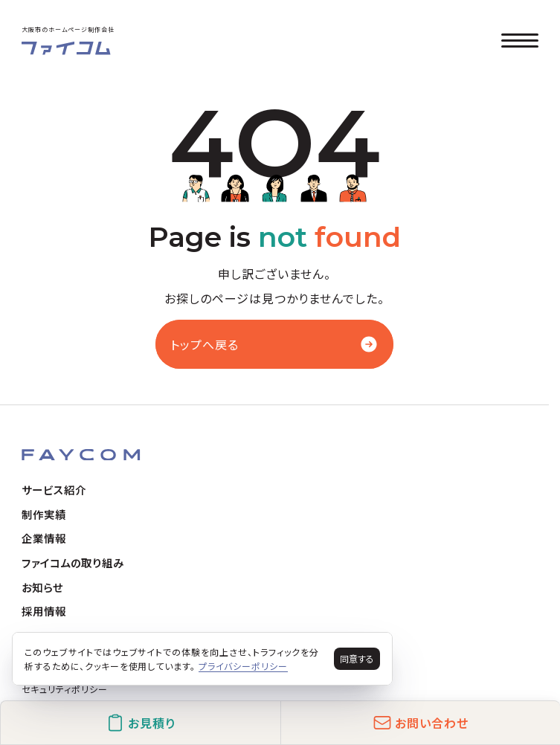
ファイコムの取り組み (73, 562)
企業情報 (44, 538)
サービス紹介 (54, 490)
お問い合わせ (421, 723)
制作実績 (44, 514)
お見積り (141, 723)
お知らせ (42, 587)
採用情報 (44, 611)
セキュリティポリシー (65, 689)
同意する (357, 658)
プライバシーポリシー (243, 666)
